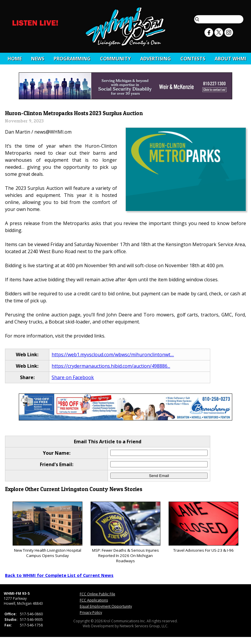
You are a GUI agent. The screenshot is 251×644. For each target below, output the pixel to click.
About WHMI (230, 59)
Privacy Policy (91, 613)
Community (115, 59)
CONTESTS (193, 59)
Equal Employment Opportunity (106, 606)
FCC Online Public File (97, 594)
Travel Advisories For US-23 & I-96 (203, 527)
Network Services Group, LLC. (144, 626)
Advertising (156, 59)
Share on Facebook (73, 377)
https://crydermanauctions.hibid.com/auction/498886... (111, 366)
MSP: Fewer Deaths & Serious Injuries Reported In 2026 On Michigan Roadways (125, 533)
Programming (72, 59)
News (38, 59)
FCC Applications (94, 600)
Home (15, 59)
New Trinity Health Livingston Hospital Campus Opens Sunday (47, 530)
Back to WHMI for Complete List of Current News (59, 575)
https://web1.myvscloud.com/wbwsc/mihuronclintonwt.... (113, 355)
